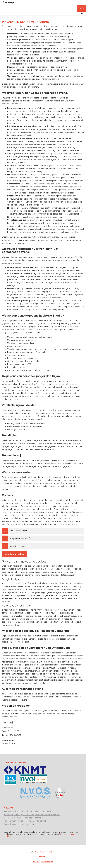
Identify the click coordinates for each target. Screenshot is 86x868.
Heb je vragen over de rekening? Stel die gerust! (25, 821)
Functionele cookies (18, 531)
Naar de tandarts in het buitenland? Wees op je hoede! (27, 811)
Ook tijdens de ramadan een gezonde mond (23, 818)
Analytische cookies (18, 539)
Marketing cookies (18, 546)
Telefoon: (6, 735)
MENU (82, 8)
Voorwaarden (47, 862)
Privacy (36, 862)
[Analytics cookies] (30, 538)
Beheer (52, 852)
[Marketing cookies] (28, 546)
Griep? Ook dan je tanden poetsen (19, 824)
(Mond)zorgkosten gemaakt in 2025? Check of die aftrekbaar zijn (32, 815)
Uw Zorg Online (41, 852)
